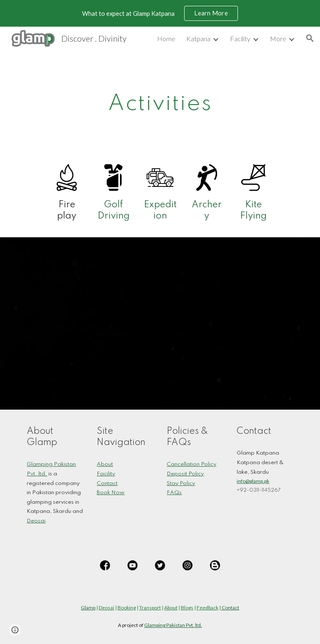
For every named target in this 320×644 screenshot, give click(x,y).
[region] (160, 13)
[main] (160, 101)
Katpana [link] (198, 39)
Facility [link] (240, 39)
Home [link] (166, 39)
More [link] (278, 39)
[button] (310, 38)
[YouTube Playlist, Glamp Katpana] (160, 323)
